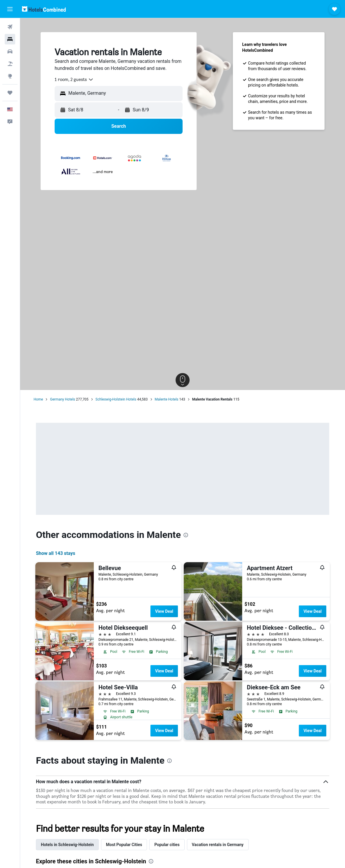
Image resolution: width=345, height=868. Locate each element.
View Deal (164, 611)
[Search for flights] (10, 27)
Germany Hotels (63, 399)
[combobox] (74, 80)
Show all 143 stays (56, 553)
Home (38, 399)
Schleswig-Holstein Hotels (116, 399)
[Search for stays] (10, 39)
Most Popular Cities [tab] (124, 845)
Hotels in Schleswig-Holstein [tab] (67, 845)
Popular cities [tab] (167, 845)
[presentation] (186, 535)
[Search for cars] (10, 51)
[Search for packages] (10, 64)
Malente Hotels (167, 399)
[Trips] (10, 93)
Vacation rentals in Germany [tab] (218, 845)
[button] (10, 9)
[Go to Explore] (10, 76)
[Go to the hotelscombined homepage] (44, 9)
